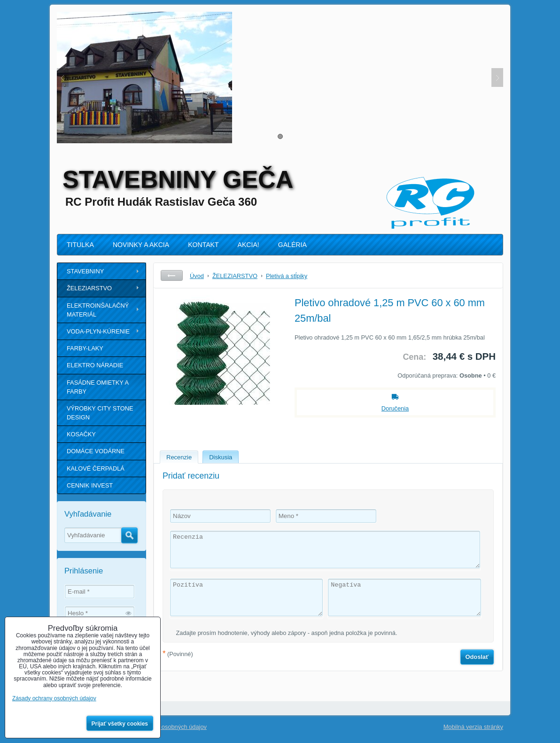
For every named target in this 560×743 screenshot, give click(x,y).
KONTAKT (203, 245)
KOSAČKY (81, 434)
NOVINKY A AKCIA (141, 245)
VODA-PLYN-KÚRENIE (98, 331)
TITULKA (80, 245)
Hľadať (129, 535)
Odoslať (477, 657)
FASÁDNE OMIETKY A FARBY (98, 387)
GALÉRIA (292, 245)
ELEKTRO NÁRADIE (95, 365)
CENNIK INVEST (90, 485)
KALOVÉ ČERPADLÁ (96, 468)
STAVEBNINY (85, 271)
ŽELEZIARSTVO (89, 288)
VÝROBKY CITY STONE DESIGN (100, 413)
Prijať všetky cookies (120, 724)
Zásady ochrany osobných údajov (162, 727)
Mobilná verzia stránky (473, 727)
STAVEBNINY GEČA (178, 179)
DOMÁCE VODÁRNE (96, 451)
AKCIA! (249, 245)
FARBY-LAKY (85, 348)
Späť (172, 275)
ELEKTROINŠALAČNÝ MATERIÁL (98, 310)
